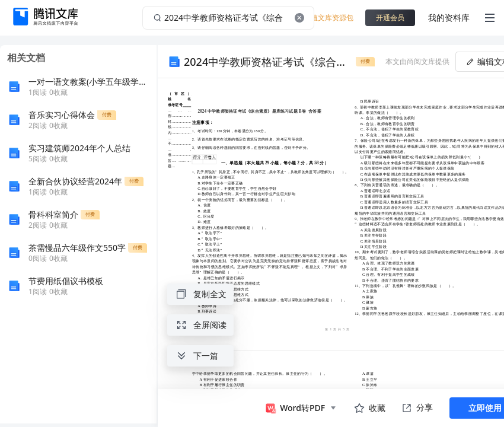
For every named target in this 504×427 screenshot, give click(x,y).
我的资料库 (449, 17)
